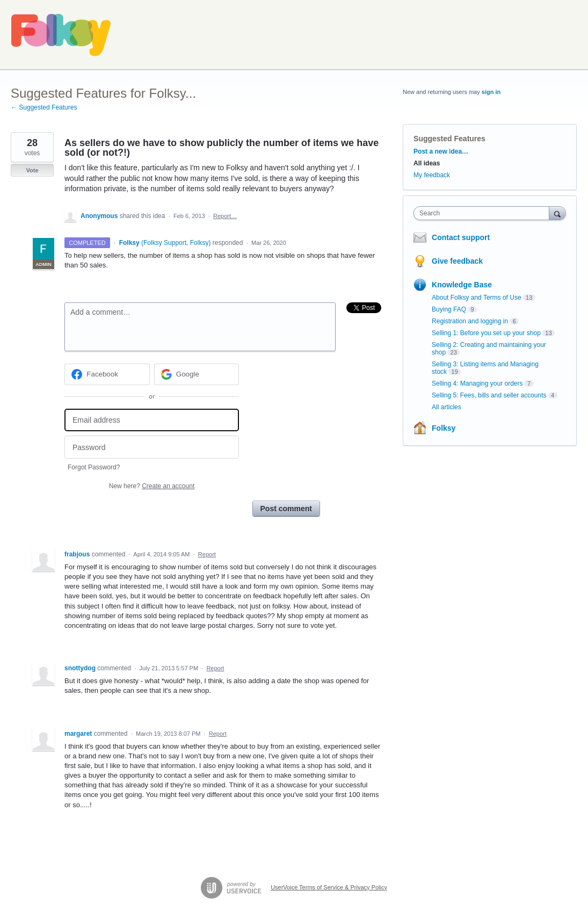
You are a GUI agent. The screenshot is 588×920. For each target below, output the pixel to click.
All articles (447, 407)
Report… (225, 216)
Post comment (286, 509)
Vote (32, 170)
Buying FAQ (449, 309)
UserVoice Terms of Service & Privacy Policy (329, 887)
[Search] (557, 213)
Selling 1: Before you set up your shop (486, 333)
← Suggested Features (44, 107)
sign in (491, 92)
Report (207, 554)
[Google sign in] (197, 374)
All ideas (427, 163)
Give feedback (457, 261)
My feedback (432, 175)
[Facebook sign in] (107, 374)
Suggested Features (449, 139)
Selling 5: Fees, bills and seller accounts (489, 395)
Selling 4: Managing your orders (477, 383)
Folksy (444, 428)
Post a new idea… (441, 151)
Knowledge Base (462, 285)
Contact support (461, 237)
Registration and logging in (470, 321)
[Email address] (152, 420)
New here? (152, 486)
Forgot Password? (94, 467)
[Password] (152, 447)
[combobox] (484, 213)
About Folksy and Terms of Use (477, 298)
